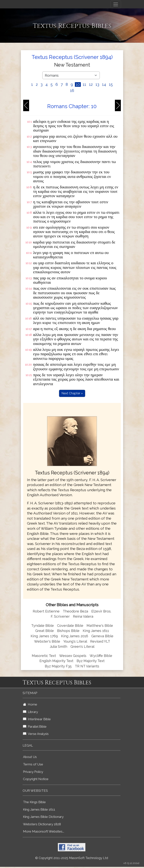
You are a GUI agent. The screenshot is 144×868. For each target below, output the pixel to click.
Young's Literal (76, 641)
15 (111, 84)
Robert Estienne (46, 611)
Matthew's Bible (100, 626)
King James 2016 (75, 636)
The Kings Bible (34, 802)
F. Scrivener (60, 616)
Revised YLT (100, 641)
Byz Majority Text (91, 661)
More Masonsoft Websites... (44, 831)
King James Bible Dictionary (43, 817)
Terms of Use (33, 764)
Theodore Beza (75, 611)
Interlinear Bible (37, 719)
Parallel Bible (35, 727)
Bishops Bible (68, 631)
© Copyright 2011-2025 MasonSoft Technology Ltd (72, 858)
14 (104, 84)
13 (97, 84)
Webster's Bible (47, 641)
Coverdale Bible (70, 626)
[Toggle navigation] (116, 4)
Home (30, 704)
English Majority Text (56, 661)
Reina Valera (83, 616)
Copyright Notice (36, 779)
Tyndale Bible (43, 626)
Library (30, 712)
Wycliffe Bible (101, 656)
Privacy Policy (33, 772)
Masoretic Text (44, 656)
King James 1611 (96, 631)
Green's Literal (82, 647)
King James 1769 (44, 636)
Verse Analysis (36, 734)
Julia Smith (59, 647)
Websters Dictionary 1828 (42, 824)
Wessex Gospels (73, 656)
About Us (30, 757)
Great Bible (45, 631)
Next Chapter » (72, 393)
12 (91, 84)
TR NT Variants (87, 666)
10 (78, 84)
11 (84, 84)
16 (72, 91)
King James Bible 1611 (39, 809)
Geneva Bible (102, 636)
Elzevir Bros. (101, 611)
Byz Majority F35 (58, 666)
